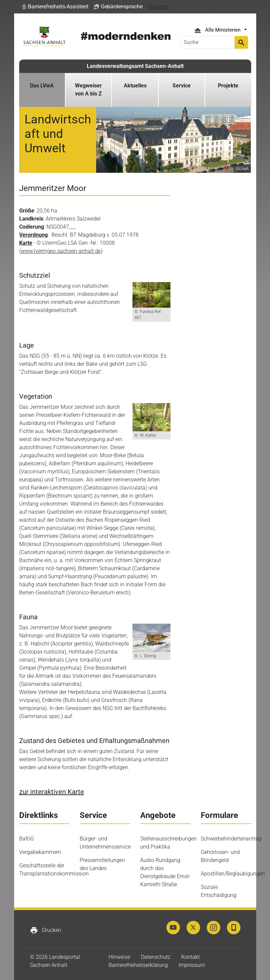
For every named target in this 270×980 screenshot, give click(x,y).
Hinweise (119, 957)
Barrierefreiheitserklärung (138, 965)
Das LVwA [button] (42, 86)
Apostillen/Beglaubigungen (233, 874)
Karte (26, 243)
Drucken (46, 930)
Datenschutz (156, 957)
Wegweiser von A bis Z (88, 90)
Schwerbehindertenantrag (231, 839)
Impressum (192, 965)
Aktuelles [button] (135, 86)
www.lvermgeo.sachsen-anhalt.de (61, 251)
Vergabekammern (40, 852)
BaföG (27, 839)
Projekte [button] (228, 86)
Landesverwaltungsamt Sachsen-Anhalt (135, 66)
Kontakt (190, 957)
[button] (55, 7)
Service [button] (182, 86)
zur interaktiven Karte (52, 792)
